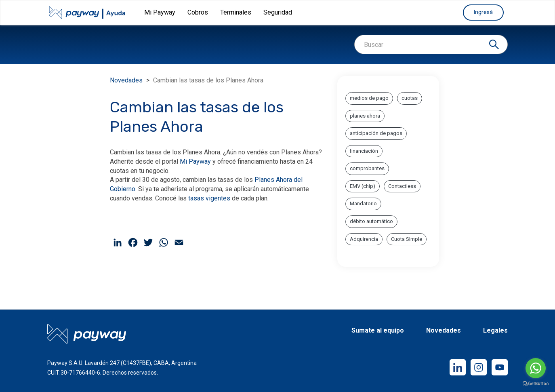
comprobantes (367, 168)
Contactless (402, 186)
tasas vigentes (209, 198)
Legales (495, 331)
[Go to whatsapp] (536, 368)
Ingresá (483, 12)
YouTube (500, 367)
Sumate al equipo (378, 331)
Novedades (126, 80)
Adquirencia (364, 239)
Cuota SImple (407, 239)
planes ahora (365, 116)
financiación (364, 151)
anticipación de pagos (376, 133)
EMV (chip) (363, 186)
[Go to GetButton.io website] (536, 384)
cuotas (410, 98)
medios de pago (369, 98)
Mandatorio (363, 203)
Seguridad (278, 12)
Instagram (479, 367)
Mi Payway (195, 161)
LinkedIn (458, 367)
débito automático (371, 221)
